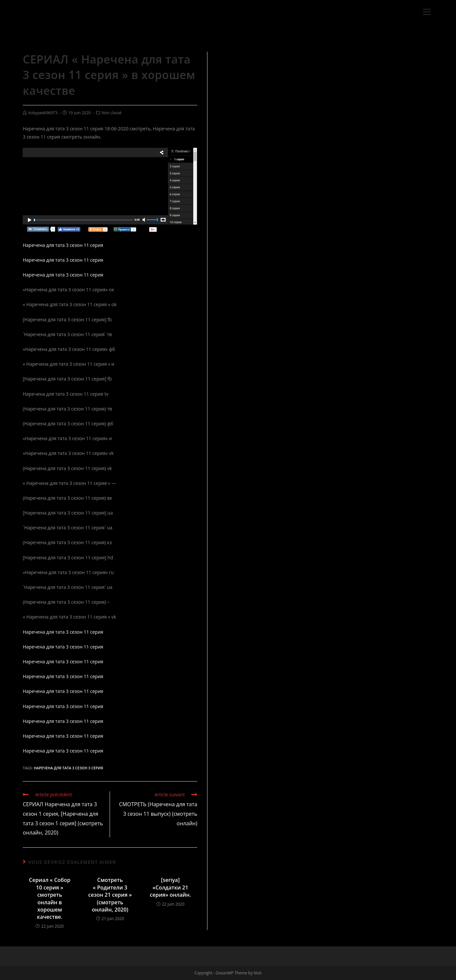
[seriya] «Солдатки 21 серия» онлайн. (170, 887)
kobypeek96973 (43, 113)
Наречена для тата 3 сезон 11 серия (63, 245)
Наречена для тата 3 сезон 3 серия (68, 768)
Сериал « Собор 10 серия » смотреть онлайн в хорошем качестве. (50, 898)
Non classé (112, 113)
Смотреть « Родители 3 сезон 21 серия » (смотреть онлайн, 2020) (110, 895)
